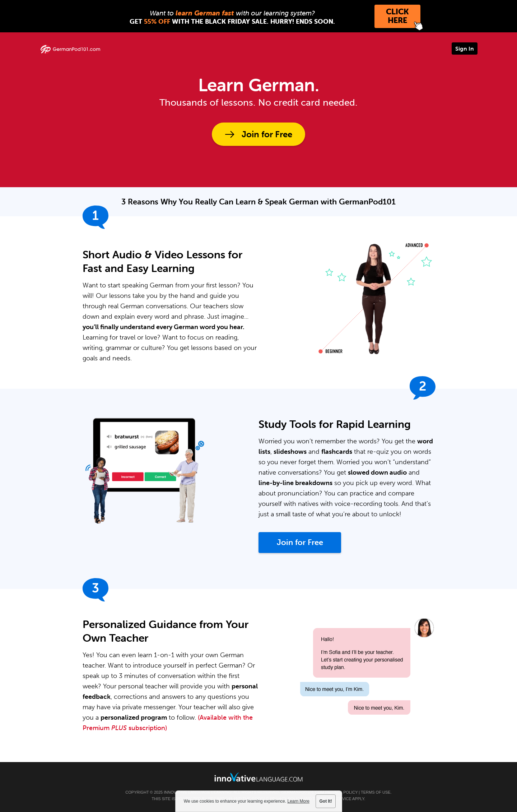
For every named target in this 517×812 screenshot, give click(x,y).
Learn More (298, 801)
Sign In (465, 49)
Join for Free (267, 134)
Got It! (326, 801)
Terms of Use (376, 792)
